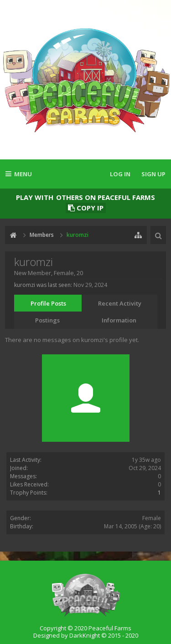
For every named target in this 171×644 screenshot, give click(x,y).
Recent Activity (120, 303)
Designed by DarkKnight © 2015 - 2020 (86, 635)
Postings (47, 320)
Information (119, 320)
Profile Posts (48, 303)
